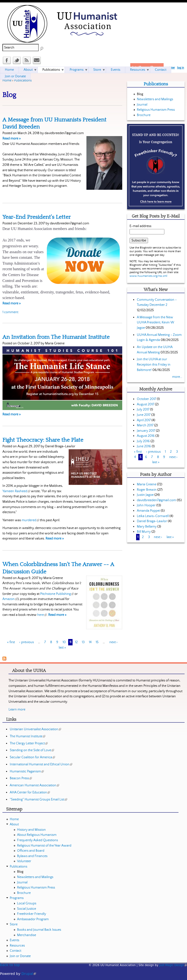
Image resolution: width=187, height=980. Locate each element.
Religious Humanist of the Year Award (44, 846)
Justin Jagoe (145, 495)
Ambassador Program (33, 919)
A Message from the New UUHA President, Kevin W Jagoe (155, 323)
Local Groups (27, 903)
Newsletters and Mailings (155, 99)
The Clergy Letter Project (29, 743)
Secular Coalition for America (32, 757)
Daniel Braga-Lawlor (152, 521)
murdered (30, 520)
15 (97, 642)
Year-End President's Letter (37, 217)
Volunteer (24, 861)
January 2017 (146, 431)
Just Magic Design (173, 965)
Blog (140, 94)
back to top (10, 965)
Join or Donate (15, 76)
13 (83, 642)
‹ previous (27, 642)
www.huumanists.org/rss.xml (148, 276)
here (42, 615)
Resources (138, 70)
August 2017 (145, 404)
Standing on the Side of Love (32, 750)
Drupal (29, 974)
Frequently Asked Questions (37, 840)
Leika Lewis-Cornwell (153, 516)
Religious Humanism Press (156, 110)
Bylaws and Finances (32, 856)
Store (97, 70)
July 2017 (143, 410)
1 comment (10, 312)
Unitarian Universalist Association (35, 729)
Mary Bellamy (147, 527)
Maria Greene (147, 484)
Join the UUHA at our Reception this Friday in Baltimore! (154, 365)
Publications (23, 80)
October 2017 (146, 399)
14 (90, 642)
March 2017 (145, 425)
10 (64, 642)
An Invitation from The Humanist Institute (56, 337)
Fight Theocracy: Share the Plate (43, 440)
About (28, 70)
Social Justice (27, 909)
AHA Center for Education (30, 792)
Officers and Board (31, 851)
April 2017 (144, 420)
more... (177, 377)
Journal (142, 105)
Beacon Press (21, 778)
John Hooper (146, 505)
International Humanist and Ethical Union (41, 764)
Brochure (144, 115)
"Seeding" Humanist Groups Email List (38, 800)
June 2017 (144, 415)
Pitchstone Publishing (57, 594)
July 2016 (143, 441)
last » (62, 648)
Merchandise (27, 935)
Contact (161, 70)
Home (7, 80)
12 (76, 642)
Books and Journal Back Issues (39, 930)
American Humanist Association (34, 785)
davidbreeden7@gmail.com (156, 500)
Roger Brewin (147, 490)
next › (113, 642)
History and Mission (31, 830)
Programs (77, 70)
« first (11, 642)
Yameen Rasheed (16, 491)
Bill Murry (144, 532)
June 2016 (144, 446)
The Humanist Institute (28, 736)
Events (116, 70)
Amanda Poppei (148, 511)
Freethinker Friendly (32, 914)
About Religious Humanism (37, 835)
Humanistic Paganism (27, 771)
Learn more (17, 710)
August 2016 (146, 436)
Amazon (10, 599)
